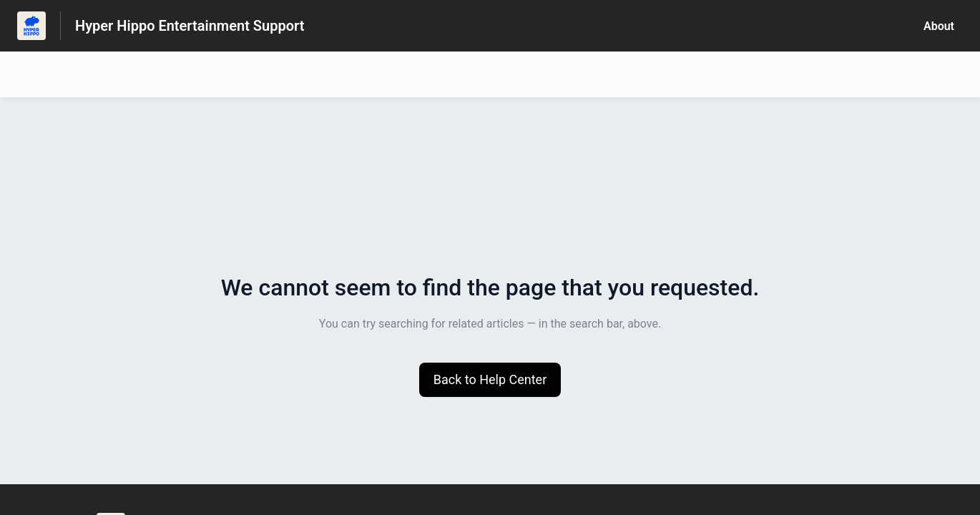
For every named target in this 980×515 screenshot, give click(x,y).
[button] (490, 380)
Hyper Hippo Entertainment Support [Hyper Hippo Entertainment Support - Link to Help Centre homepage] (190, 26)
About (939, 26)
